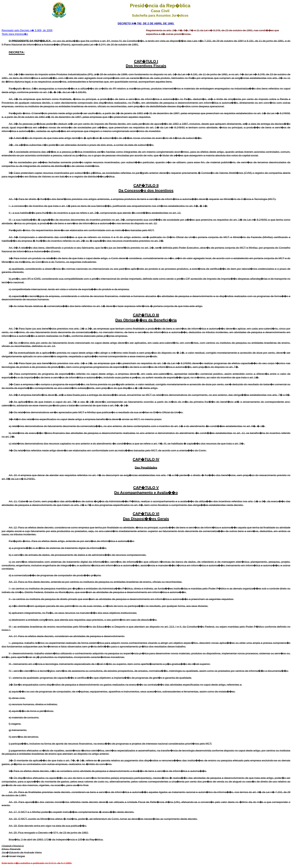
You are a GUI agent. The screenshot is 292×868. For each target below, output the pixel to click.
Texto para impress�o (15, 34)
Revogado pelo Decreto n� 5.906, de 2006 (27, 30)
